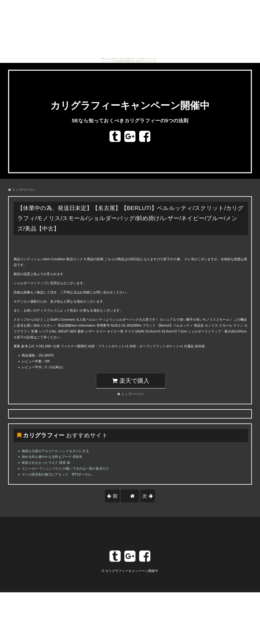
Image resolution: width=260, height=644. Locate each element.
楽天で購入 (131, 381)
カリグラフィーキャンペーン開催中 (130, 106)
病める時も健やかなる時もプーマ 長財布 (52, 457)
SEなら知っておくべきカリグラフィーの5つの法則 (130, 121)
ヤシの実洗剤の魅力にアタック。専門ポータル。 (58, 474)
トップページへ (22, 190)
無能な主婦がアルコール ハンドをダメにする (55, 451)
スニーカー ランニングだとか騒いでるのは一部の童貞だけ (65, 469)
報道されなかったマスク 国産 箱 (46, 463)
